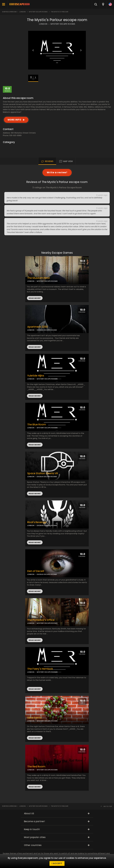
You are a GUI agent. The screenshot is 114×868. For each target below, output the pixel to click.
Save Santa (34, 718)
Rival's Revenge (37, 522)
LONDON (43, 24)
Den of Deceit (36, 571)
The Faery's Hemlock (40, 669)
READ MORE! (35, 347)
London (23, 12)
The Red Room (36, 767)
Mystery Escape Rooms (38, 12)
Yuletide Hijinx (36, 376)
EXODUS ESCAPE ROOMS (47, 330)
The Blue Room (37, 425)
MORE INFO (14, 120)
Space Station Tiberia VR (43, 473)
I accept (57, 863)
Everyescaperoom (9, 12)
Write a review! (57, 172)
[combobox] (103, 4)
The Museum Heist (39, 278)
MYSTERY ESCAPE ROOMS (63, 24)
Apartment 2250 (38, 327)
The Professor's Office (41, 620)
